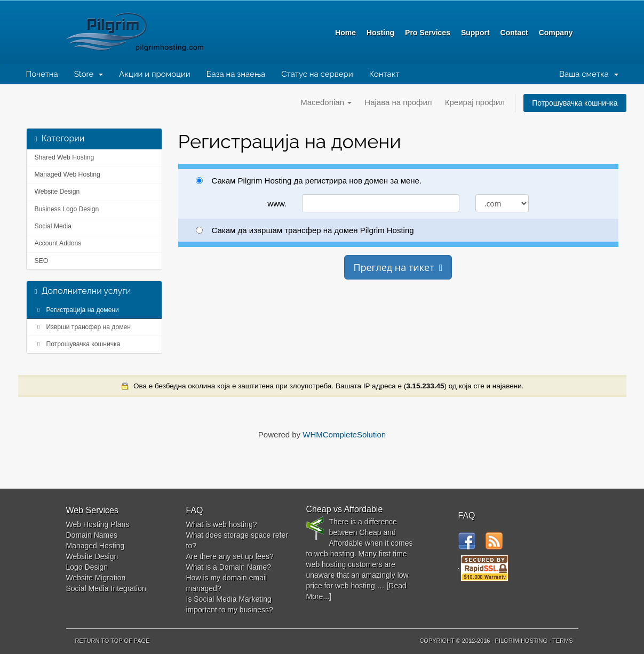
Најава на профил (398, 102)
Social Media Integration (106, 588)
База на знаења (236, 74)
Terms (563, 641)
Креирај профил (475, 102)
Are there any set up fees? (230, 556)
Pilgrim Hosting (157, 32)
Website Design (57, 192)
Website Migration (96, 578)
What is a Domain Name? (229, 567)
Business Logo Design (67, 209)
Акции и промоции (155, 74)
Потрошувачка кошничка (575, 103)
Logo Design (87, 567)
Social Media (53, 226)
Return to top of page (113, 641)
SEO (42, 261)
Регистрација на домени (77, 310)
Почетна (42, 74)
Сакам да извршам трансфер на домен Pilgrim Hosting (305, 230)
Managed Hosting (96, 546)
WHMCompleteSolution (344, 434)
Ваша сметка (589, 74)
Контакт (384, 74)
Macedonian (326, 102)
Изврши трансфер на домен (83, 327)
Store (89, 74)
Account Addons (58, 243)
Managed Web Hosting (67, 174)
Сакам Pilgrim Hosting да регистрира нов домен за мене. (309, 181)
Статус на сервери (317, 74)
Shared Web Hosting (65, 157)
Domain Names (92, 535)
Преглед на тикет (398, 267)
